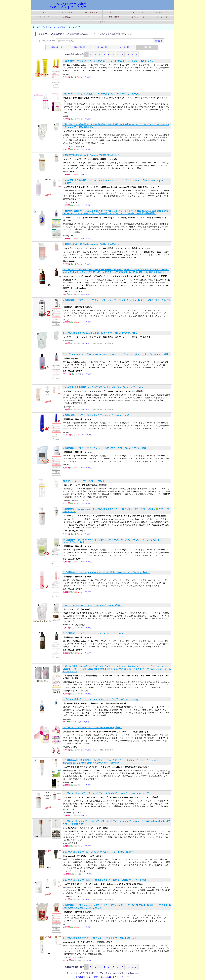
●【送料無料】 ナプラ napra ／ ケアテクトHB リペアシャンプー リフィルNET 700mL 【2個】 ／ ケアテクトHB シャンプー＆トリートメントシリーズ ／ (117, 906)
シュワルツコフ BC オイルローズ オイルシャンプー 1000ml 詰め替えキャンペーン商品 (104, 880)
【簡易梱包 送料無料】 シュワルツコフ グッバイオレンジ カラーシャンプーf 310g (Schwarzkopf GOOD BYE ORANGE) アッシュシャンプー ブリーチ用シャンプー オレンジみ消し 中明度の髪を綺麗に (115, 212)
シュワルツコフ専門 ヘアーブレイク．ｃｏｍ (68, 6)
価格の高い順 (79, 47)
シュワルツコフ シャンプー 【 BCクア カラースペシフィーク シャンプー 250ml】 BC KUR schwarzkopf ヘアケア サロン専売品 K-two (117, 822)
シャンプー (43, 12)
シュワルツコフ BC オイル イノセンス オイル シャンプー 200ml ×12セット (99, 852)
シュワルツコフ (64, 27)
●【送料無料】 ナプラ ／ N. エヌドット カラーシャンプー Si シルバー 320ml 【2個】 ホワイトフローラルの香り (116, 301)
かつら (91, 17)
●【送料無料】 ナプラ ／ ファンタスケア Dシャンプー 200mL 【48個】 (97, 415)
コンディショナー (67, 12)
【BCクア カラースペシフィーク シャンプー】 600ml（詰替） (93, 605)
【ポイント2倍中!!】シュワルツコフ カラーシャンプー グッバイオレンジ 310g (100, 699)
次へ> (135, 54)
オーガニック (162, 17)
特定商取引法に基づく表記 (87, 977)
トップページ (38, 27)
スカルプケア (138, 12)
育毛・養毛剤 (114, 17)
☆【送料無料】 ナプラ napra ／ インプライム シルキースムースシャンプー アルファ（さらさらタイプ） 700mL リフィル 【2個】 (113, 541)
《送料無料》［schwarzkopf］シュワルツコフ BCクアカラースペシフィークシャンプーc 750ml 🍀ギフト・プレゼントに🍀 (116, 510)
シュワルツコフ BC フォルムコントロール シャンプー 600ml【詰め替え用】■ (100, 333)
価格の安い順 (57, 47)
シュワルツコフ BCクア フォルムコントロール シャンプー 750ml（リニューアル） (102, 94)
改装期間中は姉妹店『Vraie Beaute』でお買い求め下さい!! (91, 155)
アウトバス (114, 12)
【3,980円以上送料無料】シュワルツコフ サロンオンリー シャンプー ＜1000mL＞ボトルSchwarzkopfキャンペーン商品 (116, 182)
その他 (103, 22)
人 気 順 (124, 47)
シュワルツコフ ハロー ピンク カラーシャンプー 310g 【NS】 (92, 727)
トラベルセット (138, 17)
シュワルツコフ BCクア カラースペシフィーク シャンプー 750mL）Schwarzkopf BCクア (106, 793)
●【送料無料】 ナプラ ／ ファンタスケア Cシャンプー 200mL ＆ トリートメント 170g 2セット (109, 61)
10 (128, 54)
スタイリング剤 (162, 12)
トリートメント (91, 12)
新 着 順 (102, 47)
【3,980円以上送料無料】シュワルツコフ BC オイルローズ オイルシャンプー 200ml (103, 387)
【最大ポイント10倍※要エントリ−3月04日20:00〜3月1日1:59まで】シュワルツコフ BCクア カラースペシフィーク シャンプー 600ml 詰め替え (116, 126)
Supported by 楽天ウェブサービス (115, 977)
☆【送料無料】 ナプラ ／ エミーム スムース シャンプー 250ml (93, 633)
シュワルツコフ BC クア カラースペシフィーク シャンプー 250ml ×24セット (100, 938)
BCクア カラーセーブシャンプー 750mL (83, 481)
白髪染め (67, 17)
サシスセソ (51, 27)
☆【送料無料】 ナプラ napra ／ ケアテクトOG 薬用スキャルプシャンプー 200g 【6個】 (106, 572)
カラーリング (43, 17)
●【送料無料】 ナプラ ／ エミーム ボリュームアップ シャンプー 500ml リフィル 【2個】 (105, 448)
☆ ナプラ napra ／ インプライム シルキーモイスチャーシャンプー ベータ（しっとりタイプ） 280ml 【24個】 (116, 354)
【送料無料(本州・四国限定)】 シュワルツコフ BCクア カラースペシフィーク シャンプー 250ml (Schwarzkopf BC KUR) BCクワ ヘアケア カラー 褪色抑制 (110, 762)
